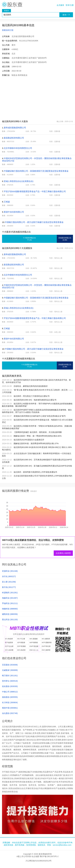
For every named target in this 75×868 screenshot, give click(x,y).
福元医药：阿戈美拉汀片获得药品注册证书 (32, 396)
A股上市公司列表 (24, 856)
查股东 (6, 11)
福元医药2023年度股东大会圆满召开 (29, 440)
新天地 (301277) (9, 587)
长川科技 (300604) (10, 702)
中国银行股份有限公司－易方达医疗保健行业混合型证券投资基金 (34, 222)
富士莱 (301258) (9, 582)
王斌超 (7, 202)
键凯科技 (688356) (10, 614)
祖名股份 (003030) (10, 686)
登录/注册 (70, 5)
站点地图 (35, 856)
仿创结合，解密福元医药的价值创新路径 (31, 386)
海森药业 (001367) (10, 598)
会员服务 (60, 5)
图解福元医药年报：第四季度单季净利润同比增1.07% (36, 443)
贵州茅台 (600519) (10, 681)
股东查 (12, 5)
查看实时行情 (8, 30)
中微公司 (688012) (10, 692)
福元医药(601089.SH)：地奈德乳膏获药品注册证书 (35, 400)
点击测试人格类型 (63, 553)
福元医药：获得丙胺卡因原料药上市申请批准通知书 (35, 472)
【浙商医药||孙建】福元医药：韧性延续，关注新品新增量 (38, 432)
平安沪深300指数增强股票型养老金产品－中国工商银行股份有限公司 (35, 191)
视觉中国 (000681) (10, 708)
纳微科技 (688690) (10, 609)
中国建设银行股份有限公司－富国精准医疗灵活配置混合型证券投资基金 (36, 171)
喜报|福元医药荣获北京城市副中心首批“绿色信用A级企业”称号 (40, 416)
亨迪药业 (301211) (10, 603)
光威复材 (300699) (10, 670)
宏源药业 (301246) (10, 571)
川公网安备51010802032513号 (39, 861)
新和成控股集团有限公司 (15, 128)
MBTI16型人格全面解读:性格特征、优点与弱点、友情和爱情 (33, 540)
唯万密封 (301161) (10, 676)
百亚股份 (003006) (10, 665)
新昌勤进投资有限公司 (14, 138)
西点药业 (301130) (10, 620)
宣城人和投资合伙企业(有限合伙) (19, 181)
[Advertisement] (37, 98)
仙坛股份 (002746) (10, 713)
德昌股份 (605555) (10, 697)
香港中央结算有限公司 (14, 212)
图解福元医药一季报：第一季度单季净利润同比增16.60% (38, 436)
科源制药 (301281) (10, 593)
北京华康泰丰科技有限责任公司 (18, 148)
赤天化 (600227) (9, 576)
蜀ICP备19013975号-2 (49, 856)
